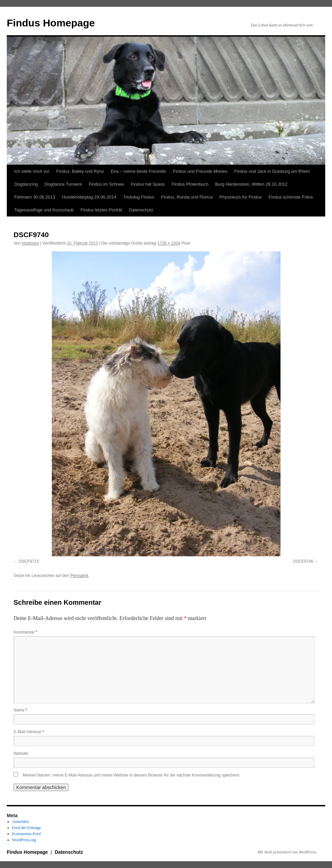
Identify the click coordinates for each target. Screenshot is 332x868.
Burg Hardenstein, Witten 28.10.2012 (251, 184)
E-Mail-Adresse (29, 732)
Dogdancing (26, 184)
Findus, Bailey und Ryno (80, 171)
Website (21, 753)
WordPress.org (24, 840)
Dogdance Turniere (63, 184)
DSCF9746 (303, 561)
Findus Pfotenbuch (190, 184)
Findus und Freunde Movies (200, 171)
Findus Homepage (51, 23)
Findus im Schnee (106, 184)
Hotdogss (30, 243)
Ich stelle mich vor (32, 171)
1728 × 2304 (169, 243)
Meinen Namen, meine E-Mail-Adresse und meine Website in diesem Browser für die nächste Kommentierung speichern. (132, 775)
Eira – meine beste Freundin (138, 171)
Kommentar (25, 632)
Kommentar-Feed (26, 834)
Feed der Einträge (27, 828)
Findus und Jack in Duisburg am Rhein (272, 171)
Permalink (79, 576)
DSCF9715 (29, 561)
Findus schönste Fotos (291, 197)
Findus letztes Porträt (101, 210)
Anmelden (21, 822)
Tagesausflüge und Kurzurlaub (44, 210)
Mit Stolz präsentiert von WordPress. (287, 852)
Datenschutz (141, 210)
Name (20, 710)
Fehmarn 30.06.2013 (35, 197)
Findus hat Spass (148, 184)
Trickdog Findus (139, 197)
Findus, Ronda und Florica (187, 197)
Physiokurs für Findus (241, 197)
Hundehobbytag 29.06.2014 (89, 197)
